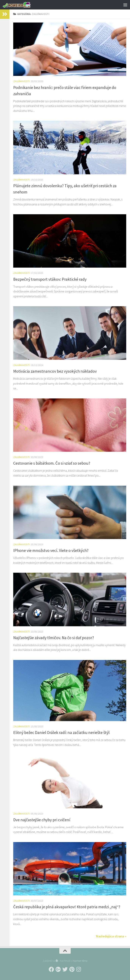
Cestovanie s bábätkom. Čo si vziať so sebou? (52, 463)
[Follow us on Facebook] (51, 969)
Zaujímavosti (21, 81)
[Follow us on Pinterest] (72, 969)
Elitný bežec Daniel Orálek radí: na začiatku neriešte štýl (61, 732)
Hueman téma (80, 961)
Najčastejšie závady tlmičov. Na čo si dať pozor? (54, 638)
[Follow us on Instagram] (79, 969)
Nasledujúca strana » (111, 936)
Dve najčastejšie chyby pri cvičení (42, 820)
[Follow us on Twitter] (65, 969)
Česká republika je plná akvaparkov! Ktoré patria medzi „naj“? (67, 907)
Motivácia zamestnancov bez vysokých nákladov (55, 371)
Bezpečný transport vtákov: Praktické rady (50, 279)
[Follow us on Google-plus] (58, 969)
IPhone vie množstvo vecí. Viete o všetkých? (51, 550)
